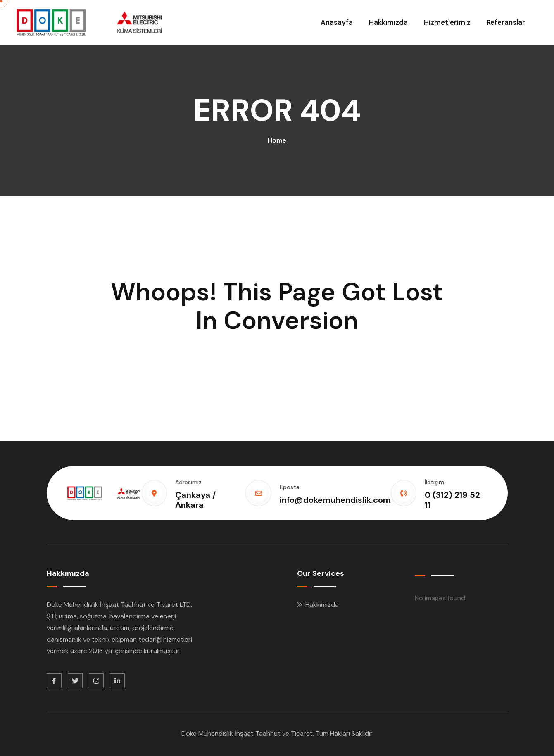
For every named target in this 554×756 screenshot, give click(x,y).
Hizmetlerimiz (447, 22)
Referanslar (506, 22)
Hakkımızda (388, 22)
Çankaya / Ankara (196, 500)
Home (277, 140)
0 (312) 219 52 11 (452, 500)
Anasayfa (337, 22)
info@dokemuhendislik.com (335, 500)
